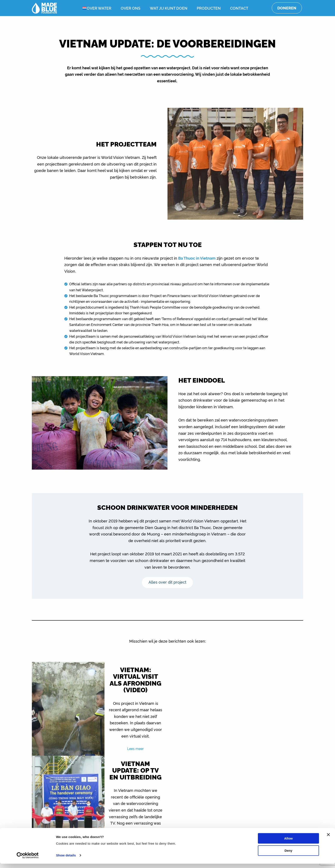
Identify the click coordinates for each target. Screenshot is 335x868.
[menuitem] (81, 8)
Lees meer (134, 752)
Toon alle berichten (168, 784)
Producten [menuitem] (209, 8)
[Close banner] (328, 839)
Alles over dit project (168, 582)
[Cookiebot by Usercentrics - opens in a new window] (28, 860)
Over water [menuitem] (99, 8)
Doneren (287, 8)
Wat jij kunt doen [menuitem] (169, 8)
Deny (289, 855)
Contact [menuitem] (239, 8)
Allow (288, 843)
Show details (66, 860)
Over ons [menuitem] (131, 8)
